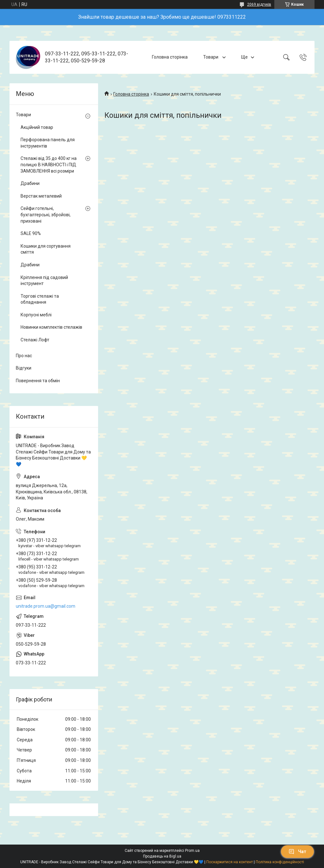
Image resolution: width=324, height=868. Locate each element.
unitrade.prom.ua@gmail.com (46, 606)
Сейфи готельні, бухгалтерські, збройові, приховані (46, 215)
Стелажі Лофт (35, 340)
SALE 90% (31, 233)
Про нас (24, 356)
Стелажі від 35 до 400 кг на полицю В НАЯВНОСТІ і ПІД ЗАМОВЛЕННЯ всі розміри (49, 165)
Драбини (30, 183)
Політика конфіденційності (280, 862)
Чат (297, 852)
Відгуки (24, 368)
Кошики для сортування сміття (46, 249)
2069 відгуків (259, 4)
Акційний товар (37, 127)
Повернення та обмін (38, 381)
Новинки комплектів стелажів (51, 327)
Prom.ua (192, 851)
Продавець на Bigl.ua (162, 856)
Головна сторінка (170, 57)
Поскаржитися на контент (230, 862)
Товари (211, 57)
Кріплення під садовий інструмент (44, 281)
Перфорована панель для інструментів (48, 143)
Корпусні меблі (36, 315)
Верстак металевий (41, 196)
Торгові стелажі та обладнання (40, 299)
